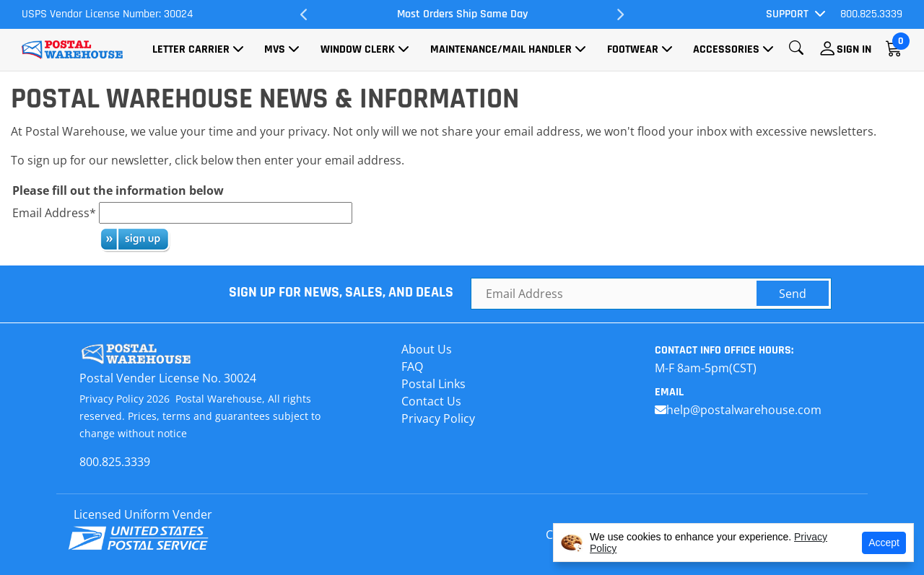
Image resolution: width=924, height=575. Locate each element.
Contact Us (431, 401)
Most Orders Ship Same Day (462, 14)
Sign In (854, 49)
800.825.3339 (871, 14)
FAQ (412, 366)
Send (793, 294)
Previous (305, 14)
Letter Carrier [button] (191, 49)
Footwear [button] (633, 49)
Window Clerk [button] (358, 49)
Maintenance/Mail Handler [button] (501, 49)
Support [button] (787, 14)
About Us (427, 349)
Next (619, 14)
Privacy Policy (438, 418)
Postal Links (433, 384)
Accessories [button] (726, 49)
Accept (884, 543)
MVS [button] (275, 49)
